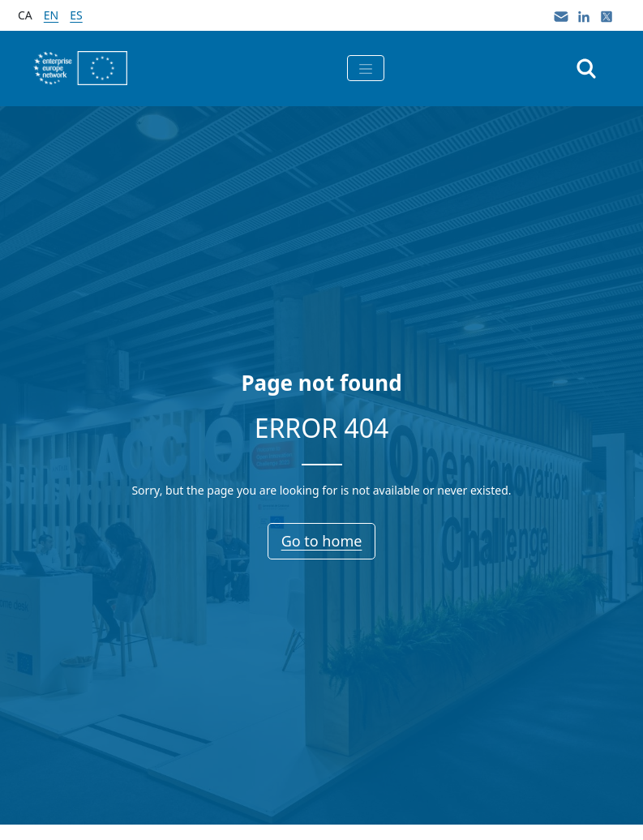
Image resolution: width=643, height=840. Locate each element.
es (76, 15)
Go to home (322, 541)
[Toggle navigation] (366, 68)
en (51, 15)
